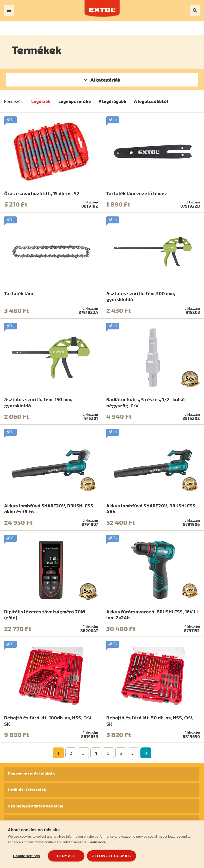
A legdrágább (113, 101)
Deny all (66, 856)
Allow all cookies (112, 856)
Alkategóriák (105, 80)
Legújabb (41, 101)
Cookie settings (27, 856)
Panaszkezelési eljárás (31, 774)
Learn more (97, 842)
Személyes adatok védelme (36, 806)
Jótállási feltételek (27, 790)
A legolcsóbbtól (151, 101)
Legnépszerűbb (75, 101)
